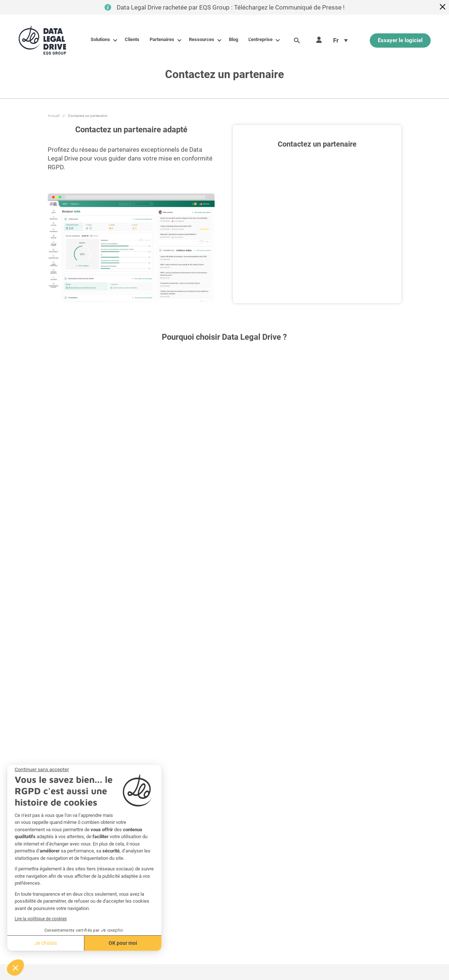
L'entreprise (262, 39)
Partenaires (163, 39)
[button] (15, 968)
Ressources (203, 39)
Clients (132, 39)
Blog (233, 39)
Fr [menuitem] (336, 40)
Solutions (102, 39)
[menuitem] (340, 40)
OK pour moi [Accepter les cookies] (81, 943)
